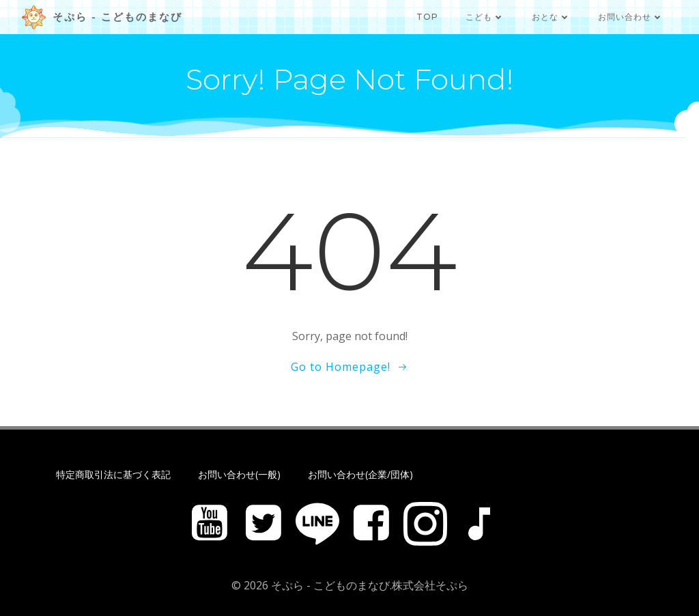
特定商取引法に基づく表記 (113, 474)
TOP (427, 17)
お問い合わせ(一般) (239, 474)
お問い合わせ (631, 17)
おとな (551, 17)
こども (485, 17)
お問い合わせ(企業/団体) (360, 474)
